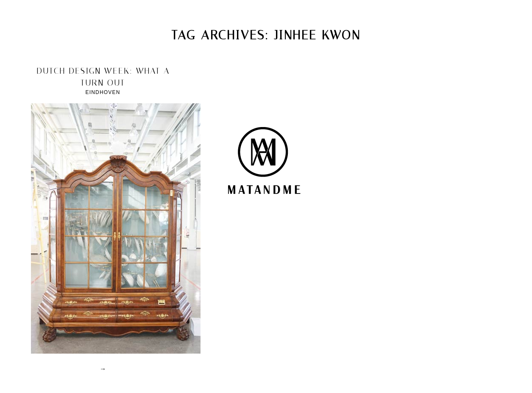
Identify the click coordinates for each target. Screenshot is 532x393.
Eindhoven (103, 92)
